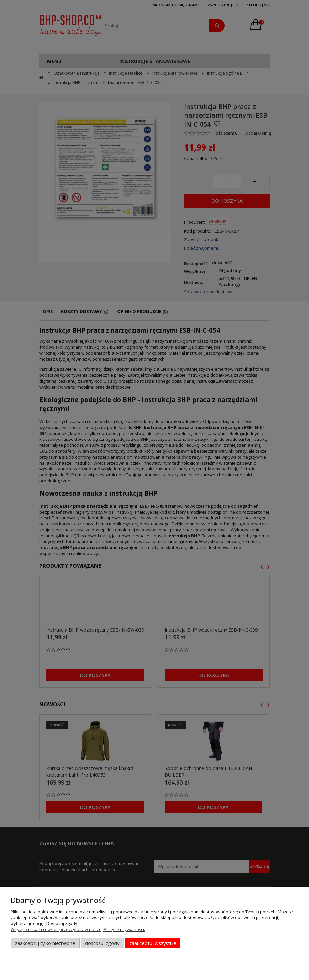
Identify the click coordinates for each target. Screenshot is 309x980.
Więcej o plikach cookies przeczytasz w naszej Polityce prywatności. (78, 929)
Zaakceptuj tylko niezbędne (45, 943)
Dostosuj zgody (102, 943)
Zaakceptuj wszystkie (153, 943)
